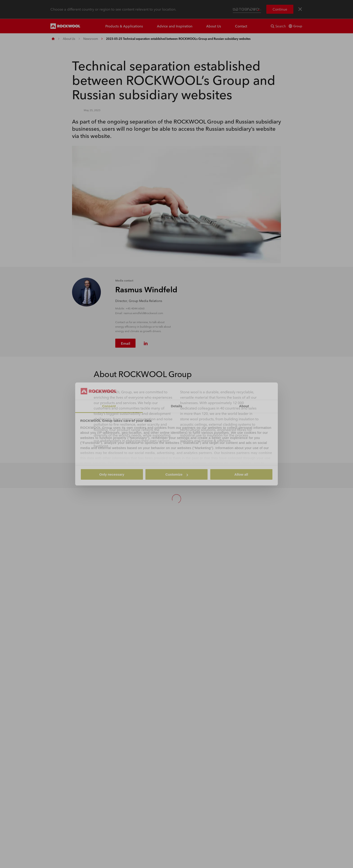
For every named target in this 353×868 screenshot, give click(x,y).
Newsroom (91, 39)
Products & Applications (124, 26)
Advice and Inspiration (175, 26)
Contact (241, 26)
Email (126, 345)
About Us (214, 26)
